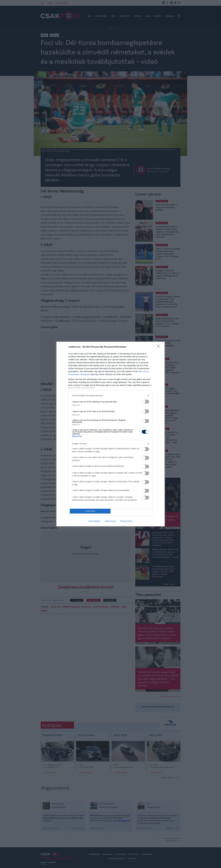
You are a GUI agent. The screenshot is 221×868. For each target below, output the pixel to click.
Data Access (110, 521)
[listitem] (111, 395)
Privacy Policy (126, 521)
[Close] (159, 347)
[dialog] (111, 434)
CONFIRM (90, 511)
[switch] (145, 402)
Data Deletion (95, 521)
